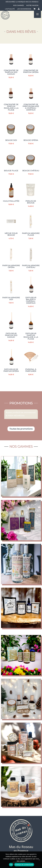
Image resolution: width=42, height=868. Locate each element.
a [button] (37, 14)
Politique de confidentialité (24, 865)
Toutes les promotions (21, 429)
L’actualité (10, 9)
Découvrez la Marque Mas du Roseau (22, 2)
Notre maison (32, 5)
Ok (11, 865)
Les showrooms (24, 9)
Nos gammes (19, 5)
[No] (39, 860)
